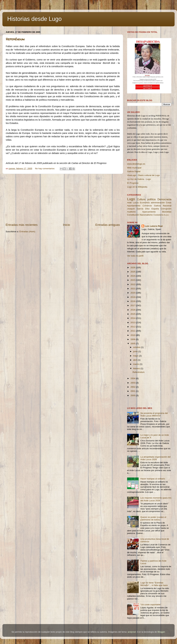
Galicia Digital (134, 171)
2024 (133, 276)
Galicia (157, 206)
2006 (133, 339)
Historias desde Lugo (34, 19)
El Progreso (133, 183)
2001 (133, 391)
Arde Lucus (133, 203)
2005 (133, 344)
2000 (133, 395)
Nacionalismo (146, 215)
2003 (133, 383)
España (155, 209)
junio (136, 351)
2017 (133, 305)
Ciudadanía (158, 215)
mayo (136, 356)
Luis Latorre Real (154, 226)
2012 (133, 327)
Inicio (66, 225)
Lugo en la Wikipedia (137, 187)
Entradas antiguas (108, 225)
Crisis (169, 203)
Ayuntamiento (134, 206)
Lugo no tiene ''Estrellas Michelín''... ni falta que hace (154, 584)
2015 (133, 314)
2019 (133, 297)
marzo (136, 364)
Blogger (161, 632)
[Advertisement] (63, 198)
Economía (145, 203)
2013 (133, 322)
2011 (133, 331)
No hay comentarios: (45, 169)
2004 (133, 378)
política (151, 199)
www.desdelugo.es (136, 164)
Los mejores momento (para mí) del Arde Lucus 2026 (156, 499)
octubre (137, 347)
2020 (133, 293)
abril (135, 360)
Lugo (131, 199)
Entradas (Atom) (27, 232)
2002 (133, 387)
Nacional (167, 206)
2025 (133, 272)
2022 (133, 284)
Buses (166, 215)
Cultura (141, 199)
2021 (133, 289)
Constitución (133, 215)
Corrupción (166, 209)
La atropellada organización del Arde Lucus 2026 (155, 458)
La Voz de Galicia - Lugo (139, 179)
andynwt (132, 632)
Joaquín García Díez (138, 209)
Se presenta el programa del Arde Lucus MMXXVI (154, 414)
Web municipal (134, 168)
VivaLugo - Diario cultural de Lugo (143, 175)
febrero (137, 368)
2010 (133, 335)
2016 (133, 310)
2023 (133, 280)
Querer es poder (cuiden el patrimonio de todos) (153, 518)
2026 (133, 268)
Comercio (147, 206)
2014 (133, 318)
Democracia (164, 199)
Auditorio (131, 212)
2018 (133, 301)
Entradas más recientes (22, 225)
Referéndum (15, 39)
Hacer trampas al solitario (153, 479)
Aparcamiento (149, 212)
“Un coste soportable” (151, 605)
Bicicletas (167, 212)
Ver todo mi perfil (135, 256)
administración (158, 203)
